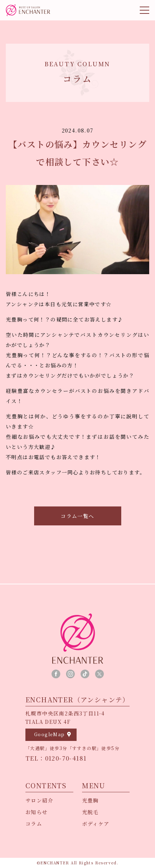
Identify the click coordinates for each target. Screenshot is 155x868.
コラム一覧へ (77, 516)
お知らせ (37, 812)
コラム (34, 824)
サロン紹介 (39, 800)
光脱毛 (90, 812)
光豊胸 (90, 800)
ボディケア (96, 824)
